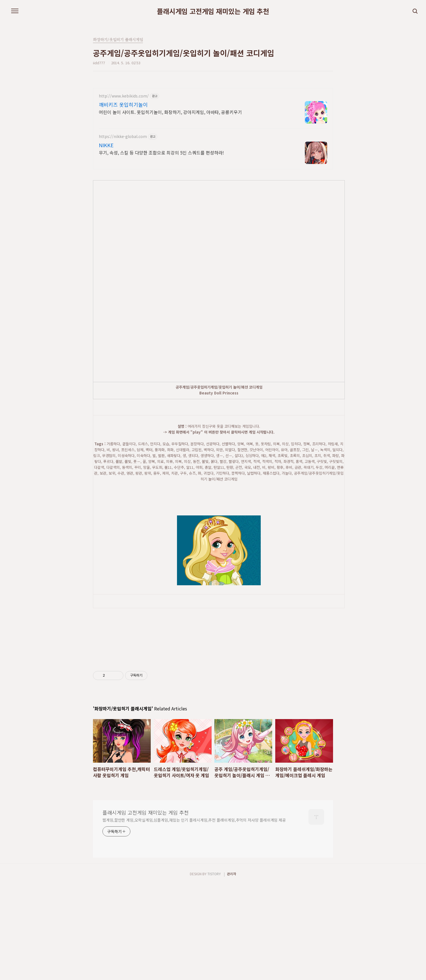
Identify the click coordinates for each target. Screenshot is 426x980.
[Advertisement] (229, 420)
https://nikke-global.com (123, 136)
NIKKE (106, 145)
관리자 (232, 969)
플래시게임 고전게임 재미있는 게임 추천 (213, 11)
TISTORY (214, 969)
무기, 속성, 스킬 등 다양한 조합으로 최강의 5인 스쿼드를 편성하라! (161, 152)
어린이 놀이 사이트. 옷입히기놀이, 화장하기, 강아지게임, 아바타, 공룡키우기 (170, 112)
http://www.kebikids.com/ (124, 96)
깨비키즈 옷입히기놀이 (123, 104)
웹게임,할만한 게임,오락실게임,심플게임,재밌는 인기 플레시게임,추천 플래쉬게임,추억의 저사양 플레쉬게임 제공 (194, 915)
